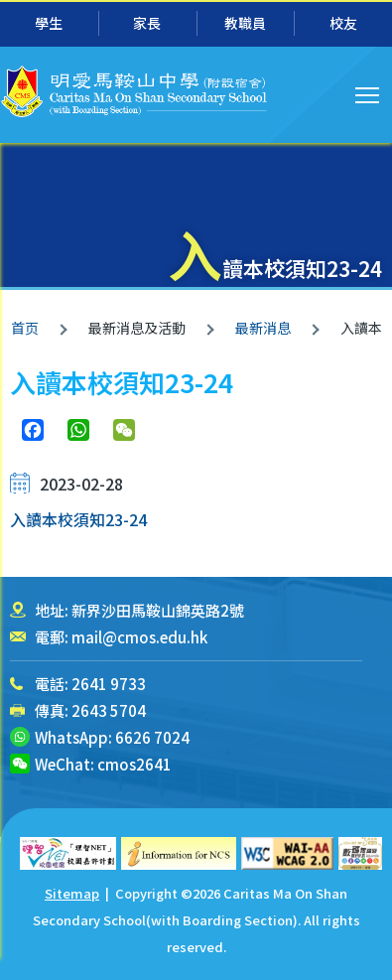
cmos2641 (134, 764)
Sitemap (72, 893)
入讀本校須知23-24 (78, 519)
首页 (25, 328)
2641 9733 (109, 684)
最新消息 (263, 328)
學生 (49, 23)
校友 (343, 23)
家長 (147, 23)
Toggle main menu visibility (369, 92)
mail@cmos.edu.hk (139, 637)
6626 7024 (152, 737)
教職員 (245, 23)
